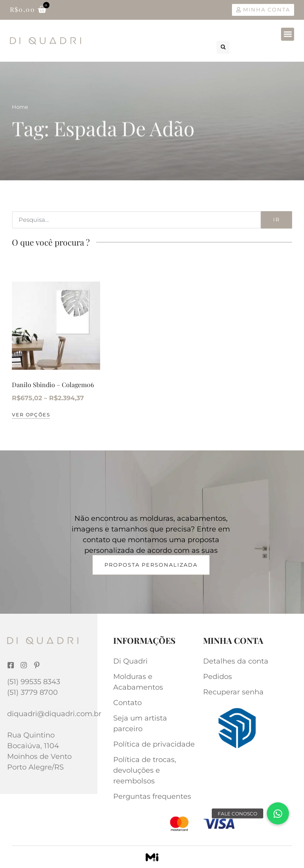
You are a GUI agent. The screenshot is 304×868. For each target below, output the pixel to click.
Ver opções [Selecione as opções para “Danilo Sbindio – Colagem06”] (31, 415)
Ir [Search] (276, 219)
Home (20, 107)
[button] (288, 34)
